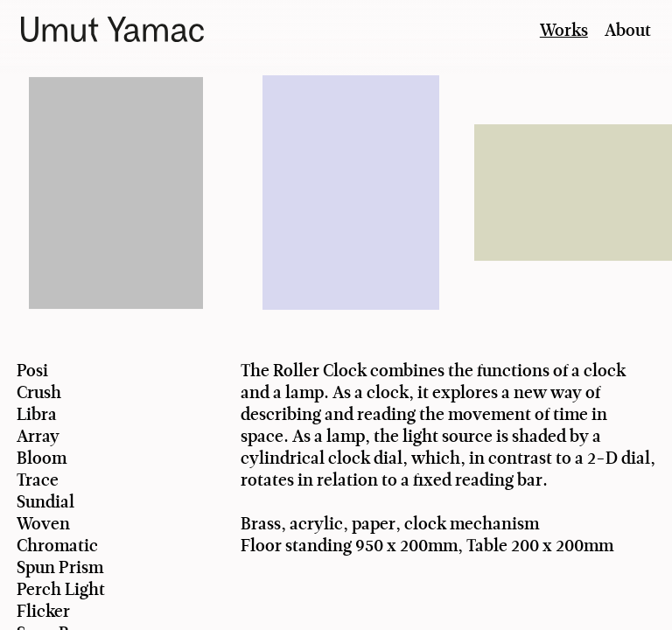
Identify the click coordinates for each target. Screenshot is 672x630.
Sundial (45, 502)
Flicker (43, 611)
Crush (39, 392)
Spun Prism (60, 567)
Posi (32, 371)
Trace (38, 480)
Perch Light (61, 589)
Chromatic (57, 546)
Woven (43, 524)
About (628, 30)
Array (38, 436)
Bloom (42, 458)
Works (564, 30)
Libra (37, 414)
